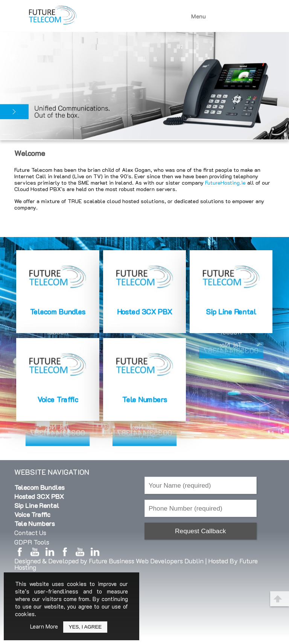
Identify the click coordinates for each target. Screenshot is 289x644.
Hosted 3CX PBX (39, 496)
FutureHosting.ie (225, 183)
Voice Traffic (32, 514)
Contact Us (30, 532)
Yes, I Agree (85, 627)
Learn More (44, 626)
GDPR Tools (32, 542)
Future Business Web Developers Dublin (146, 561)
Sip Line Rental (37, 505)
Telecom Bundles (40, 487)
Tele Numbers (35, 523)
